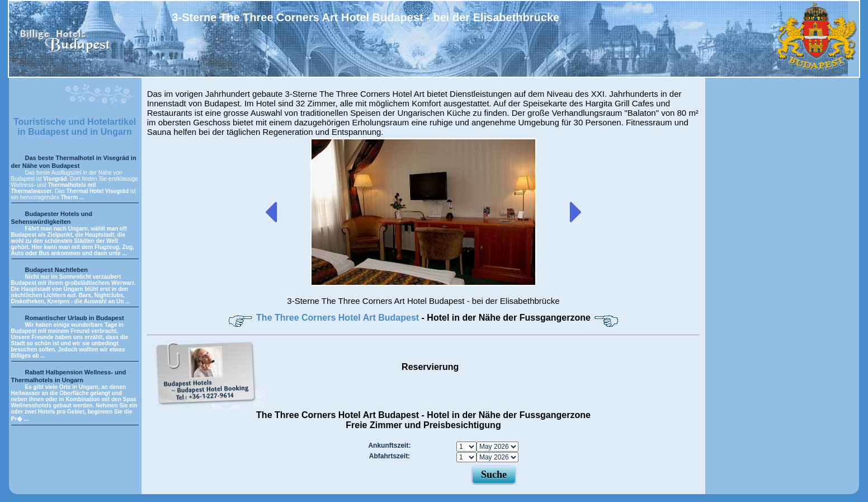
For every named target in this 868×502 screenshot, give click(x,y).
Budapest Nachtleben (56, 270)
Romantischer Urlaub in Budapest (75, 318)
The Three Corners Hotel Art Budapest (339, 318)
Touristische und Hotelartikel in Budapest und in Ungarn (75, 127)
